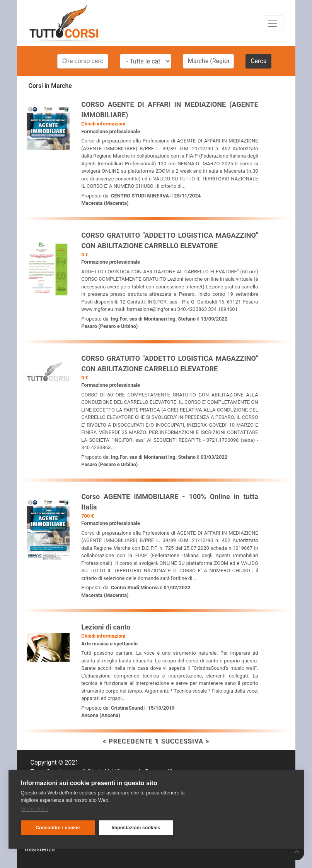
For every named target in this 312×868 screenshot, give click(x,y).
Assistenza (40, 849)
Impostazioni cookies (136, 828)
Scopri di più (35, 809)
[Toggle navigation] (273, 23)
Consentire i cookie (58, 828)
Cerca (258, 61)
